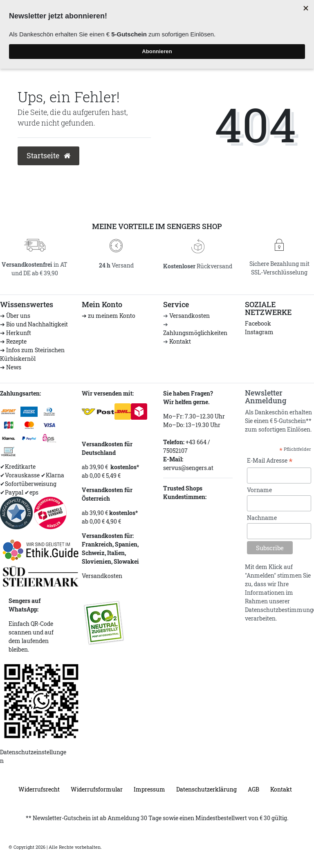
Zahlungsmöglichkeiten (195, 333)
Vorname (259, 490)
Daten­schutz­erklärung (206, 789)
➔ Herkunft (16, 333)
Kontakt (180, 341)
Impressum (149, 789)
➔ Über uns (15, 316)
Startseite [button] (48, 156)
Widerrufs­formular (97, 789)
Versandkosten (190, 316)
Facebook (258, 323)
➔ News (11, 367)
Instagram (259, 332)
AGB (253, 789)
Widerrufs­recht (39, 789)
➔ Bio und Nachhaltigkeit (34, 324)
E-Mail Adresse (270, 461)
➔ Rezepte (13, 341)
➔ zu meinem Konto (109, 316)
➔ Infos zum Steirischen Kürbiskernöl (32, 354)
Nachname (262, 518)
